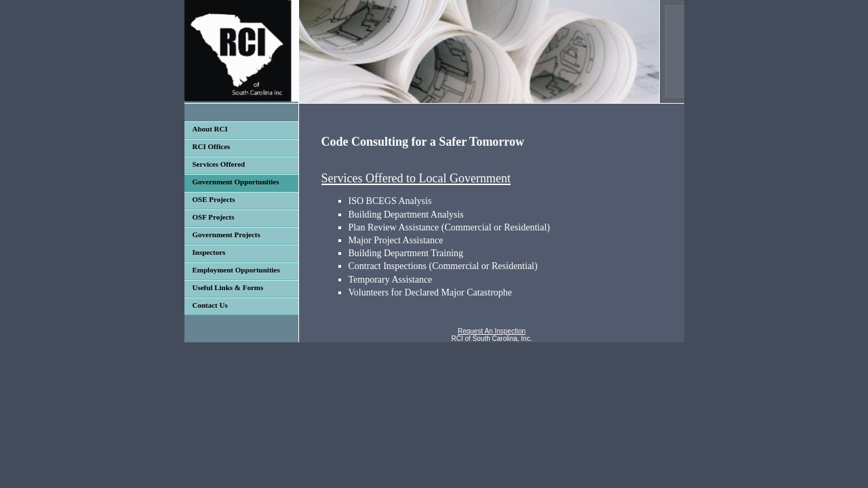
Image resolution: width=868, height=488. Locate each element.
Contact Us (210, 305)
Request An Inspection (492, 331)
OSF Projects (214, 217)
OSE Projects (214, 199)
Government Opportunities (236, 182)
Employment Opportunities (236, 270)
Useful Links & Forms (228, 287)
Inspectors (209, 252)
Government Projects (226, 235)
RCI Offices (212, 146)
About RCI (210, 129)
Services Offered (219, 164)
